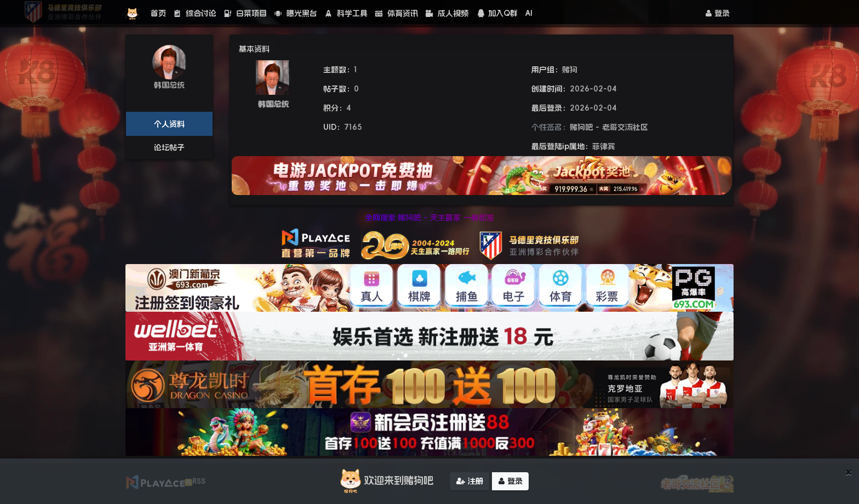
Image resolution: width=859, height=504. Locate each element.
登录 (718, 13)
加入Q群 (497, 13)
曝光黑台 (296, 13)
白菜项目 (245, 13)
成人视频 (447, 13)
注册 (470, 481)
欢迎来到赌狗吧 (385, 481)
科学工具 (346, 13)
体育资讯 (397, 13)
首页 (158, 13)
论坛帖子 (169, 147)
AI (529, 13)
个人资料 (169, 124)
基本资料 (254, 49)
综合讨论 (195, 13)
